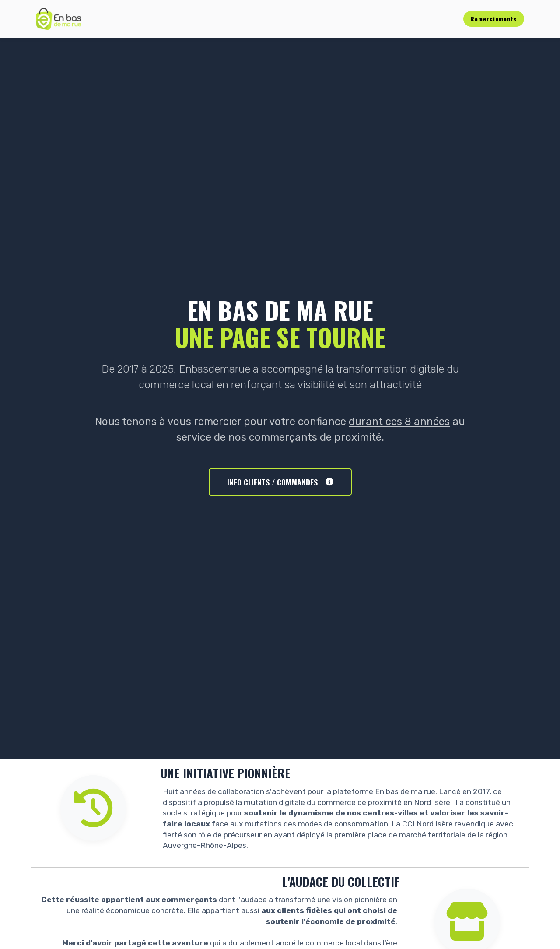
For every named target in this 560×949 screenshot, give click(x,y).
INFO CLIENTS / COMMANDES (280, 482)
